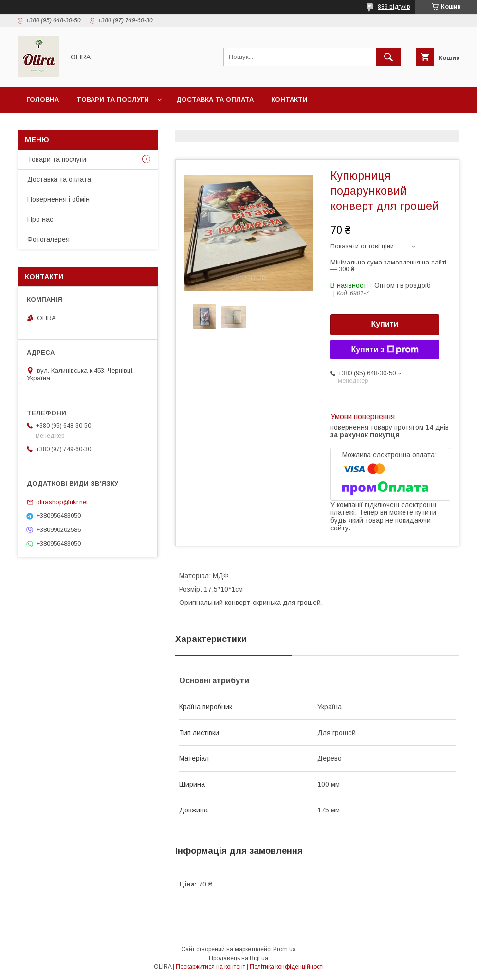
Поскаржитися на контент (211, 967)
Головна (43, 100)
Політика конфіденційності (287, 967)
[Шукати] (388, 57)
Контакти (289, 100)
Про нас (40, 219)
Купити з (385, 350)
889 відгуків (394, 7)
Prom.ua (284, 949)
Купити (385, 324)
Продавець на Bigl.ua (238, 958)
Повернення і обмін (58, 199)
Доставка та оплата (215, 100)
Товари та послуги (113, 100)
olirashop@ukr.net (62, 502)
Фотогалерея (48, 239)
